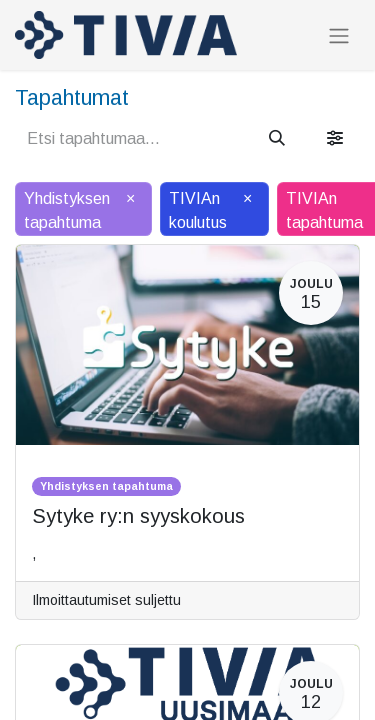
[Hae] (277, 139)
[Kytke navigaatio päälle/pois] (339, 35)
